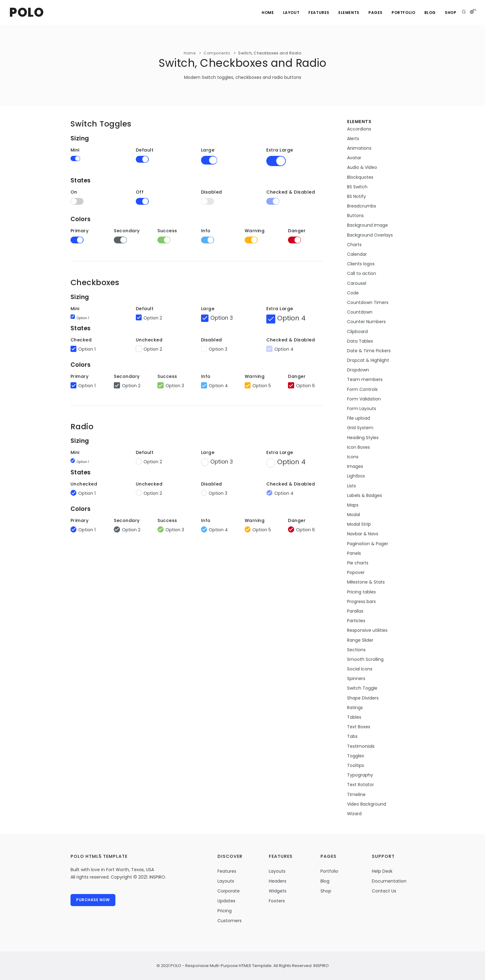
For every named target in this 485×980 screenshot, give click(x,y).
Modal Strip (359, 524)
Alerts (353, 139)
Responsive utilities (367, 630)
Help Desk (382, 871)
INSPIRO (321, 966)
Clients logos (361, 264)
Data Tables (360, 341)
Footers (277, 901)
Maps (353, 505)
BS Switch (357, 187)
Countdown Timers (368, 302)
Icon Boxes (358, 447)
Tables (354, 717)
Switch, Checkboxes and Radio (270, 53)
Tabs (352, 736)
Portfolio (403, 13)
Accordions (359, 129)
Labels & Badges (365, 495)
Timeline (356, 794)
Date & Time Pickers (369, 351)
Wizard (354, 814)
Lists (352, 486)
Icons (353, 457)
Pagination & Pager (368, 544)
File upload (358, 418)
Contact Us (384, 891)
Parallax (355, 611)
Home (266, 13)
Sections (356, 650)
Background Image (367, 225)
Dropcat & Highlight (368, 360)
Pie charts (358, 563)
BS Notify (356, 196)
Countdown (360, 312)
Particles (356, 621)
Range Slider (360, 640)
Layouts (226, 881)
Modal (354, 515)
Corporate (229, 891)
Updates (226, 901)
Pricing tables (361, 592)
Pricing (225, 911)
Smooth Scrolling (365, 659)
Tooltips (356, 765)
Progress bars (361, 601)
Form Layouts (362, 409)
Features (317, 13)
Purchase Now (93, 900)
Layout (290, 13)
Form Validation (364, 399)
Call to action (362, 273)
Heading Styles (363, 438)
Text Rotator (361, 785)
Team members (365, 379)
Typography (360, 775)
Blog (429, 13)
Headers (278, 881)
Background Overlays (370, 235)
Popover (356, 572)
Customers (230, 921)
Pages (375, 13)
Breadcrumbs (362, 206)
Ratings (355, 708)
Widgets (278, 891)
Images (355, 466)
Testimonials (361, 746)
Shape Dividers (363, 698)
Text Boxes (359, 727)
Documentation (389, 881)
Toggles (356, 756)
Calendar (357, 254)
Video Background (367, 804)
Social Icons (360, 669)
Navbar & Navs (363, 534)
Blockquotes (360, 177)
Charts (354, 245)
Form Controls (362, 389)
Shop (451, 13)
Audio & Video (362, 167)
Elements (348, 13)
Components (217, 53)
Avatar (354, 158)
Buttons (355, 216)
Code (353, 293)
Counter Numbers (366, 322)
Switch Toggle (362, 688)
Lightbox (356, 476)
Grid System (360, 428)
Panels (354, 553)
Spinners (356, 678)
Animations (359, 148)
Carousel (357, 283)
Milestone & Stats (366, 582)
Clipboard (357, 332)
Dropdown (358, 370)
